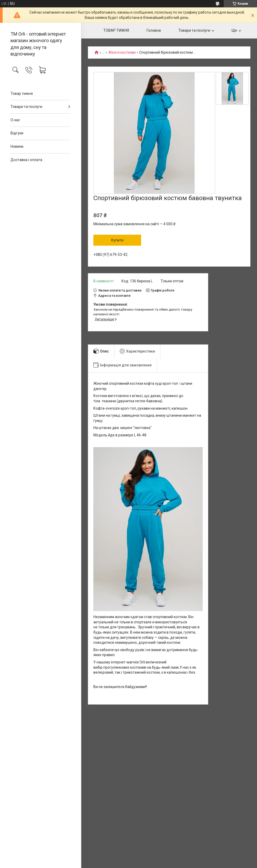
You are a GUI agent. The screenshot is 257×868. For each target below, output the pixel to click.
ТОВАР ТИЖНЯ (116, 30)
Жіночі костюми (122, 53)
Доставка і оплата (26, 160)
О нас (15, 120)
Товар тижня (22, 94)
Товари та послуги (26, 107)
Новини (17, 146)
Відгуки (17, 133)
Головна (154, 30)
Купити (117, 240)
